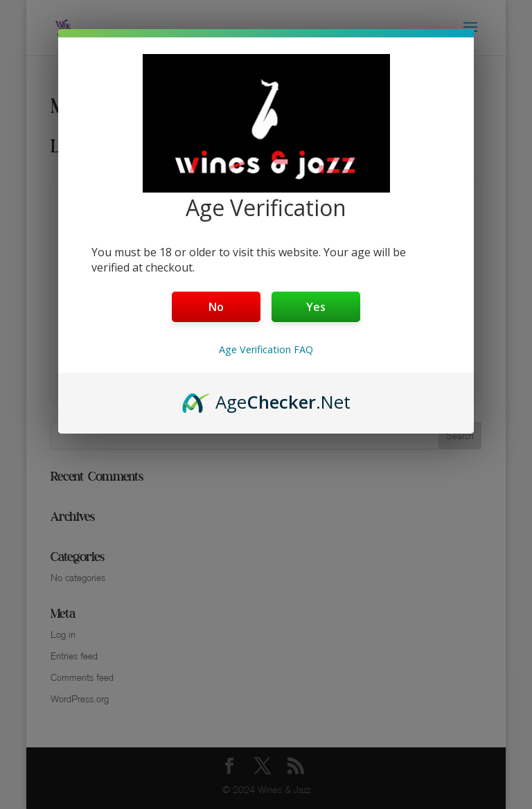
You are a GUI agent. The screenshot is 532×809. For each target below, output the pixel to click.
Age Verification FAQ (266, 349)
